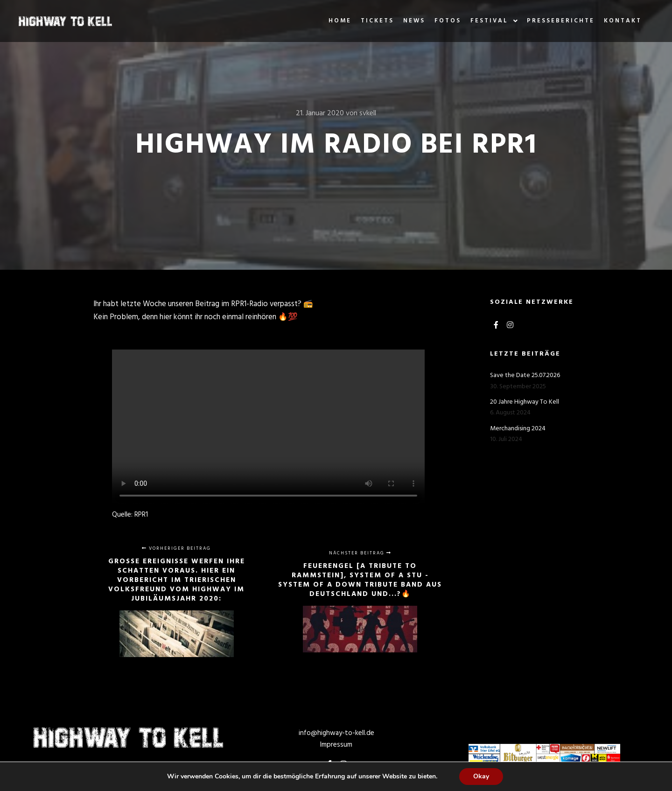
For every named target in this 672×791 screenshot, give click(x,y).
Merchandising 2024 (518, 429)
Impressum (336, 745)
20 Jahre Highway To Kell (525, 402)
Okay (481, 776)
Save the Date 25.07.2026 (525, 375)
